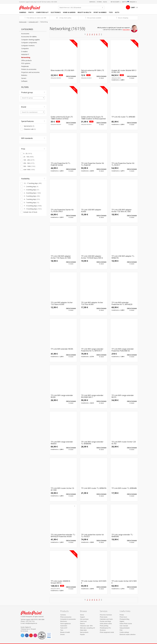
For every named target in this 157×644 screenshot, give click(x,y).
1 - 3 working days (31, 190)
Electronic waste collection (128, 634)
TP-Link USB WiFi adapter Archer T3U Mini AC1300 (122, 211)
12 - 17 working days (33, 183)
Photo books (104, 617)
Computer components (29, 43)
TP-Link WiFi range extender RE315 (123, 396)
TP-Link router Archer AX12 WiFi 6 (124, 582)
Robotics (24, 75)
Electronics (56, 12)
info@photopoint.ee (31, 623)
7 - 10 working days (33, 206)
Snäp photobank (125, 628)
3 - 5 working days (32, 196)
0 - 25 (28, 153)
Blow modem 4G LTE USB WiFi (62, 71)
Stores (99, 2)
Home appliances (65, 624)
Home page (23, 22)
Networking (26, 57)
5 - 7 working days (31, 203)
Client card (83, 621)
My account (116, 2)
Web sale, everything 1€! (88, 628)
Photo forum (123, 617)
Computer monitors (28, 46)
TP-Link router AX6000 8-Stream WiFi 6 (61, 582)
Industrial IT (25, 54)
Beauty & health (84, 12)
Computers (25, 48)
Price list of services (106, 615)
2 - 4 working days (32, 193)
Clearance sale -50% (86, 626)
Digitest (122, 621)
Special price (29, 126)
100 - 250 (29, 160)
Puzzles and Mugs (105, 621)
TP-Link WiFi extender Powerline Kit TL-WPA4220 (122, 303)
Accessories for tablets (29, 37)
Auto (117, 12)
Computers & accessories (68, 619)
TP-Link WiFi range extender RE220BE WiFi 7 (92, 396)
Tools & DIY (64, 628)
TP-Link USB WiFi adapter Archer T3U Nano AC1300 (61, 257)
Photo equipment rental (107, 632)
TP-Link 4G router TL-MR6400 (123, 117)
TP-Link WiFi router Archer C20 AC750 (124, 443)
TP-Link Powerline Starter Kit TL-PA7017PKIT (62, 211)
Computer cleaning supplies (31, 40)
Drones (62, 634)
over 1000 (29, 170)
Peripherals (25, 66)
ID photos (103, 630)
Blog (105, 2)
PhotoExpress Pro (105, 628)
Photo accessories (66, 617)
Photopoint (31, 7)
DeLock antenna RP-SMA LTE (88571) (93, 71)
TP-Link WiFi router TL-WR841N (94, 488)
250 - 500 (29, 163)
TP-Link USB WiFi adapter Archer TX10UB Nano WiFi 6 (92, 257)
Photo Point (33, 613)
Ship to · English (129, 2)
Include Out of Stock (30, 212)
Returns (82, 624)
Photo (31, 12)
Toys (111, 12)
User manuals (124, 626)
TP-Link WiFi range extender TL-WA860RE (92, 443)
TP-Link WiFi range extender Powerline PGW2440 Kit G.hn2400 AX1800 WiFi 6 (123, 350)
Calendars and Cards (106, 619)
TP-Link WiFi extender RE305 (62, 349)
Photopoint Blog (124, 619)
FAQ (121, 630)
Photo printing (104, 626)
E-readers (24, 51)
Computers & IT (42, 12)
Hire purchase (84, 619)
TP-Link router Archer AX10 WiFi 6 (94, 582)
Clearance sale (30, 129)
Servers (24, 78)
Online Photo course (126, 624)
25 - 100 (29, 157)
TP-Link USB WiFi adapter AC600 (91, 211)
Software (24, 81)
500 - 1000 (29, 166)
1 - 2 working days (31, 186)
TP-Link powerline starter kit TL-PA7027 (92, 536)
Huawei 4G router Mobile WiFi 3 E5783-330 (124, 71)
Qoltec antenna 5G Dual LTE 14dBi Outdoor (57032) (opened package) (93, 118)
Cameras (23, 12)
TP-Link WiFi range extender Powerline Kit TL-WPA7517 (92, 350)
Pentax (122, 615)
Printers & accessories (29, 69)
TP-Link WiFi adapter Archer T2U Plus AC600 (92, 303)
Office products (26, 60)
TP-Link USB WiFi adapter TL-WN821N (123, 257)
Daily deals (83, 630)
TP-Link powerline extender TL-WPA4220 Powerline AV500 (63, 536)
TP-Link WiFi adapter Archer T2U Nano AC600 (62, 303)
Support (82, 617)
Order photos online (106, 624)
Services (92, 2)
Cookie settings (124, 632)
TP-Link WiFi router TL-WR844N (124, 488)
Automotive (64, 626)
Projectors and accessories (30, 72)
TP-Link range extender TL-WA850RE (122, 536)
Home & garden (69, 12)
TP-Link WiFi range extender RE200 (62, 396)
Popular (82, 634)
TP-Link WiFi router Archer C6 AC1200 (62, 489)
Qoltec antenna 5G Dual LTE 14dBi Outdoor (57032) (62, 118)
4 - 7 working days (32, 199)
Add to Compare (71, 76)
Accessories (25, 34)
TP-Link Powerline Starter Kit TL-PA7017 (123, 164)
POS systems (26, 63)
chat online (126, 30)
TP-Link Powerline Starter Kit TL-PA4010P (93, 164)
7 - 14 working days (33, 209)
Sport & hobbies (100, 12)
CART (133, 7)
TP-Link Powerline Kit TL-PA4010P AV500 (61, 164)
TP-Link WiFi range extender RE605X (62, 443)
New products (84, 632)
